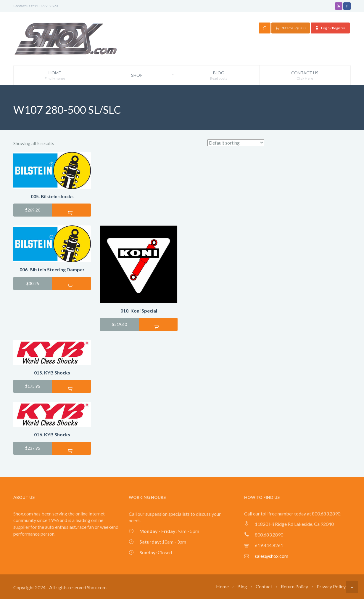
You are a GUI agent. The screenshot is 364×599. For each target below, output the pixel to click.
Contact (264, 586)
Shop (154, 75)
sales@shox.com (272, 556)
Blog (219, 76)
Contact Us (305, 76)
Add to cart (71, 212)
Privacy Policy (331, 586)
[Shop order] (236, 143)
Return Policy (294, 586)
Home (55, 76)
